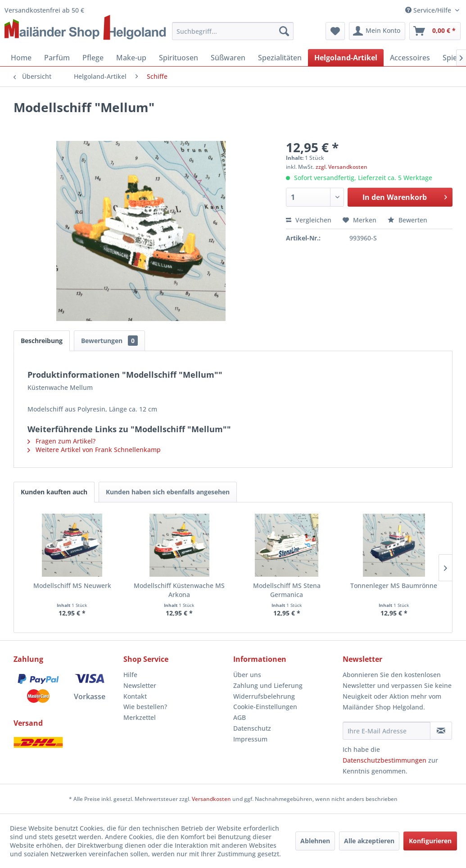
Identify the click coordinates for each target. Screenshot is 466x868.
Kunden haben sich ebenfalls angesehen (168, 492)
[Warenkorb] (435, 31)
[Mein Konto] (377, 31)
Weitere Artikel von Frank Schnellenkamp (94, 450)
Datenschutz (252, 728)
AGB (240, 717)
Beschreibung (42, 341)
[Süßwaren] (228, 58)
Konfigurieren (430, 841)
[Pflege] (93, 58)
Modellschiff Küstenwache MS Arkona (179, 590)
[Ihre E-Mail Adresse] (387, 731)
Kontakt (135, 696)
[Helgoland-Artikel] (346, 58)
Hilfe (130, 675)
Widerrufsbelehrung (264, 696)
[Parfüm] (57, 58)
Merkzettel (140, 717)
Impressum (250, 739)
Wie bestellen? (145, 707)
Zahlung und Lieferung (268, 685)
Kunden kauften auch (54, 492)
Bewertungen (109, 341)
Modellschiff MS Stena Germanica (287, 590)
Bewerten (407, 220)
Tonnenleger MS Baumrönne (394, 585)
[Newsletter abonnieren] (441, 731)
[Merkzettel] (335, 31)
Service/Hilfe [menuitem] (429, 10)
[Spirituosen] (179, 58)
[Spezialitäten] (280, 58)
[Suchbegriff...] (233, 31)
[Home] (21, 58)
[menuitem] (233, 31)
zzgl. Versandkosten (342, 167)
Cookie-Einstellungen (265, 707)
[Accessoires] (410, 58)
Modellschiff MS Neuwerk (72, 585)
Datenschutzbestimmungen (385, 760)
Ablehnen (315, 841)
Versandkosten (211, 799)
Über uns (247, 675)
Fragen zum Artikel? (61, 441)
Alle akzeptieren (369, 841)
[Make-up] (131, 58)
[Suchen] (284, 31)
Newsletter (140, 685)
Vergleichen (309, 220)
